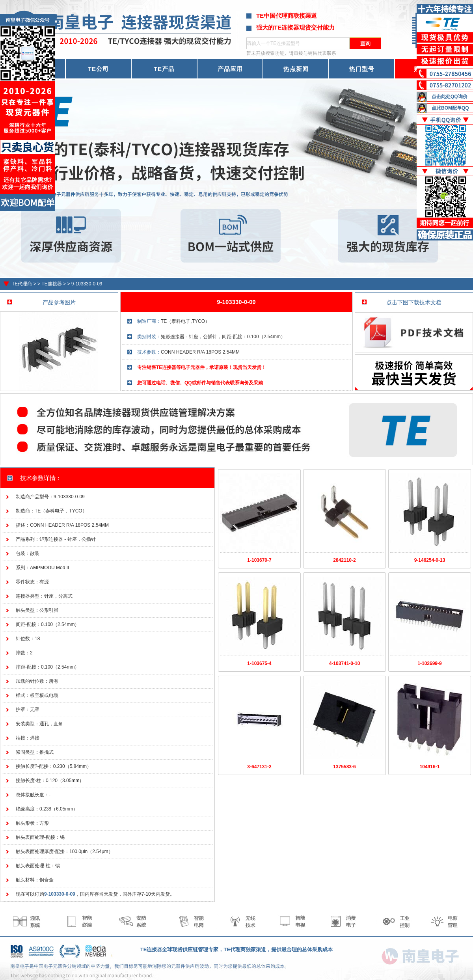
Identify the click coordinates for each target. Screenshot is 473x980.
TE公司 (98, 69)
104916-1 (430, 767)
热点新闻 (296, 69)
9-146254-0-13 (430, 560)
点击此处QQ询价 (450, 97)
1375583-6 (344, 767)
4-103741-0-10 (345, 663)
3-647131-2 (259, 767)
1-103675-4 (259, 663)
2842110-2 (344, 560)
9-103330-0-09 (87, 284)
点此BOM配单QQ (450, 108)
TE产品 (164, 69)
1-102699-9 (429, 663)
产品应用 (230, 69)
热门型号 (362, 69)
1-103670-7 (259, 560)
